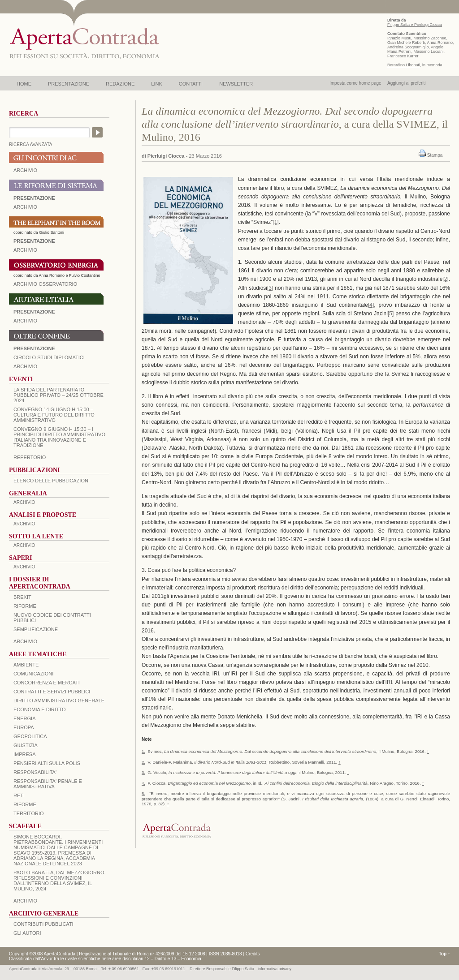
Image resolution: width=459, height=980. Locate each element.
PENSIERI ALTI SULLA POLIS (47, 763)
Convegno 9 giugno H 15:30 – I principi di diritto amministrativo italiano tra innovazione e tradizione (59, 437)
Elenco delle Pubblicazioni (52, 481)
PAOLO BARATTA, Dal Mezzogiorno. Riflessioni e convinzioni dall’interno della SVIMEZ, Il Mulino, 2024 (60, 881)
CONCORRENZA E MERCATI (47, 683)
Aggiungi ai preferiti (407, 83)
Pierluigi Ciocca (166, 156)
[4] (371, 305)
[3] (270, 288)
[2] (445, 279)
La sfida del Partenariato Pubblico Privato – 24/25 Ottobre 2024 (58, 395)
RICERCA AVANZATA (31, 144)
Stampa (435, 155)
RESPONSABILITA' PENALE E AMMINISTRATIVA (48, 784)
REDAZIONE (120, 84)
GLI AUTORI (27, 933)
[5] (391, 314)
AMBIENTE (26, 665)
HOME (24, 84)
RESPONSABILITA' (35, 772)
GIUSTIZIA (26, 745)
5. (143, 793)
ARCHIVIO (25, 170)
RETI (19, 795)
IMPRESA (25, 754)
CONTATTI (191, 84)
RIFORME (25, 804)
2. (143, 762)
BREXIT (22, 597)
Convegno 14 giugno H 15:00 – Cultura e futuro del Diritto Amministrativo (54, 415)
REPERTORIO (30, 457)
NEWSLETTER (236, 84)
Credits (253, 954)
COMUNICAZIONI (33, 674)
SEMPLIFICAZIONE (36, 629)
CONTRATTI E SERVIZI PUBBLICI (52, 692)
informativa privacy (275, 969)
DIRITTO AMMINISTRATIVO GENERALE (59, 701)
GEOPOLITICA (30, 736)
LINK (156, 84)
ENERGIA (25, 718)
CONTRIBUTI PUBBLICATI (43, 924)
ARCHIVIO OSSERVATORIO (45, 284)
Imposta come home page (355, 83)
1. (143, 751)
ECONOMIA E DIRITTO (40, 709)
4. (143, 783)
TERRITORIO (29, 813)
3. (143, 772)
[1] (275, 222)
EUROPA (24, 727)
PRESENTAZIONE (69, 84)
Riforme (25, 606)
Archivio (25, 321)
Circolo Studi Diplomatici (49, 357)
